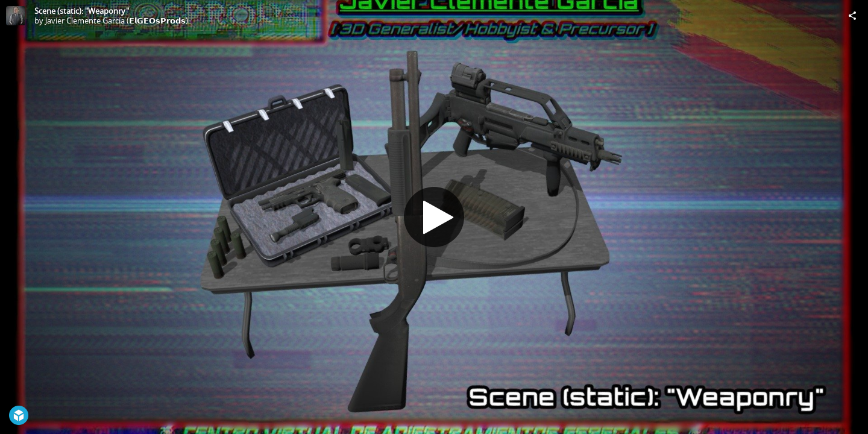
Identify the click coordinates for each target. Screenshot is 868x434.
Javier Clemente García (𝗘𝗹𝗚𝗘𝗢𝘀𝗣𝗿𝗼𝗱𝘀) (117, 20)
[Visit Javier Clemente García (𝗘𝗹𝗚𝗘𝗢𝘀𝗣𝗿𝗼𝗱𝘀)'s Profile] (16, 16)
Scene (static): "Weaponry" (82, 11)
